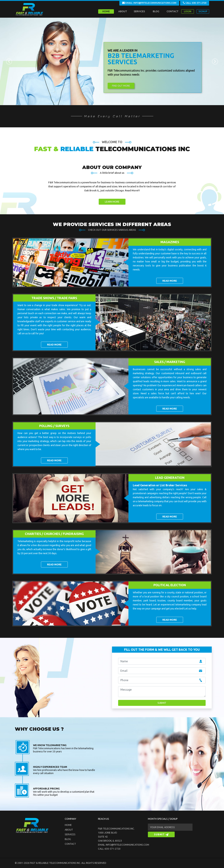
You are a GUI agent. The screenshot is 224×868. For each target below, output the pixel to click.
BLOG (156, 11)
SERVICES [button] (139, 11)
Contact (70, 844)
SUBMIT (161, 835)
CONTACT (173, 11)
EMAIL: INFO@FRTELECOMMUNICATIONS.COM (149, 3)
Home (106, 11)
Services (70, 834)
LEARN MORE (112, 202)
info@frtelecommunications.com (127, 845)
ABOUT (123, 11)
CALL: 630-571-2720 (195, 3)
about (69, 830)
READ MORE (170, 281)
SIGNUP (203, 11)
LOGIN (188, 11)
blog (68, 839)
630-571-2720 (113, 849)
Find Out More (121, 86)
